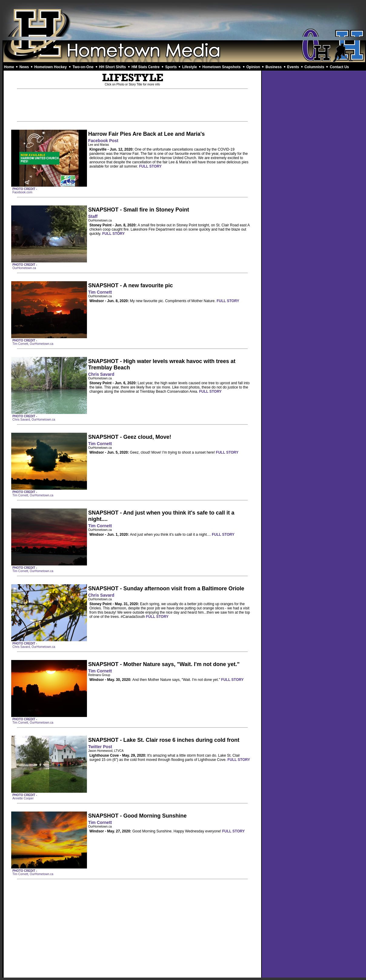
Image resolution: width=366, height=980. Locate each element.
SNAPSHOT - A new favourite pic (131, 285)
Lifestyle (190, 67)
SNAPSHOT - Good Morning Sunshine (137, 816)
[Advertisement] (184, 21)
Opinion (253, 67)
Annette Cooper (23, 798)
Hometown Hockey (50, 67)
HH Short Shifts (113, 67)
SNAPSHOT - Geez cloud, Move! (130, 437)
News (24, 67)
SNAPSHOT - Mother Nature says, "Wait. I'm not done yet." (164, 664)
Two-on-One (83, 67)
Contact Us (339, 67)
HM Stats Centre (146, 67)
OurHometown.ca (24, 268)
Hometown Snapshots (221, 67)
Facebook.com (22, 192)
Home (9, 67)
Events (293, 67)
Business (273, 67)
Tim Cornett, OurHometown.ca (33, 344)
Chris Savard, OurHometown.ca (34, 420)
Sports (171, 67)
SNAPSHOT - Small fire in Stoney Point (139, 210)
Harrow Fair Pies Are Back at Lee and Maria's (146, 134)
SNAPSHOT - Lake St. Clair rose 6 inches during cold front (164, 740)
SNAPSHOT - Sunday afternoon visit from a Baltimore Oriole (166, 588)
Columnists (314, 67)
